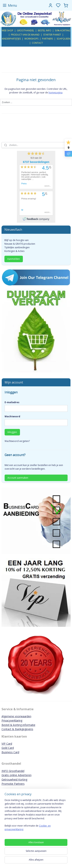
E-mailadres (12, 402)
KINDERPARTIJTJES (11, 39)
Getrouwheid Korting (14, 779)
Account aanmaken (18, 478)
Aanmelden (14, 259)
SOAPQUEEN (63, 39)
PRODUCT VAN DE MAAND (25, 35)
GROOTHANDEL (26, 30)
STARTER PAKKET (52, 35)
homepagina (55, 93)
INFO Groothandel (13, 771)
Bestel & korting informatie (18, 725)
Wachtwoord (12, 416)
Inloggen (12, 432)
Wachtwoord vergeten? (17, 441)
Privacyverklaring (12, 720)
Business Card (10, 752)
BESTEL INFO (45, 30)
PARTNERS (48, 39)
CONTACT (37, 43)
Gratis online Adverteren (17, 775)
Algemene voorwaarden (16, 716)
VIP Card (7, 744)
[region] (36, 816)
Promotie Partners (13, 784)
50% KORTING (63, 30)
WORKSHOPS (31, 39)
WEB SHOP (7, 30)
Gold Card (8, 748)
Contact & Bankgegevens (17, 729)
